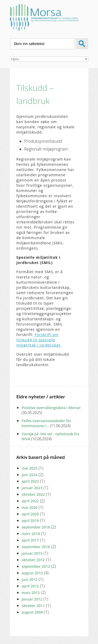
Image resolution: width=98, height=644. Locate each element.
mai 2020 (30, 507)
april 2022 (30, 501)
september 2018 (36, 527)
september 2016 (36, 547)
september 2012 (36, 566)
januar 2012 (32, 599)
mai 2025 (30, 468)
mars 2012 (31, 593)
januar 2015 (32, 553)
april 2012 (30, 586)
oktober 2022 (33, 494)
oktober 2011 (33, 606)
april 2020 (30, 514)
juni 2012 (30, 579)
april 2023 (30, 481)
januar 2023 (32, 488)
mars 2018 (31, 534)
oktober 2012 (33, 560)
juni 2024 (30, 475)
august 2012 (32, 573)
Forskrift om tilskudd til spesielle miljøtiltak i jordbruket (39, 340)
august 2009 (32, 612)
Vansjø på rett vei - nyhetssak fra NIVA (51, 436)
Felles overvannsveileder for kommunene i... (47, 423)
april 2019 (30, 521)
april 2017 (30, 540)
